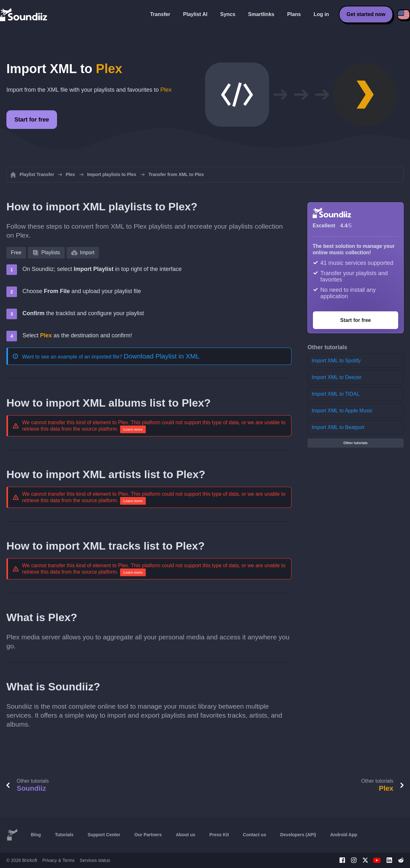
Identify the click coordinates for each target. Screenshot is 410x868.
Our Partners (148, 835)
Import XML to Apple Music (342, 411)
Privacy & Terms (58, 860)
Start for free (32, 120)
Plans (294, 14)
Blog (36, 835)
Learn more (133, 429)
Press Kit (219, 835)
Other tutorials (356, 443)
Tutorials (64, 835)
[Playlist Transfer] (24, 14)
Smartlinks (261, 14)
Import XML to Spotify (336, 361)
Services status (95, 860)
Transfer (160, 14)
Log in (321, 14)
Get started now (366, 14)
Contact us (254, 835)
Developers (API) (298, 835)
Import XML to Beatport (338, 427)
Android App (344, 835)
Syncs (228, 14)
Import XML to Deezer (337, 377)
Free (16, 253)
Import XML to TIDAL (336, 394)
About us (186, 835)
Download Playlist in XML (162, 356)
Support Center (104, 835)
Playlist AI (195, 14)
